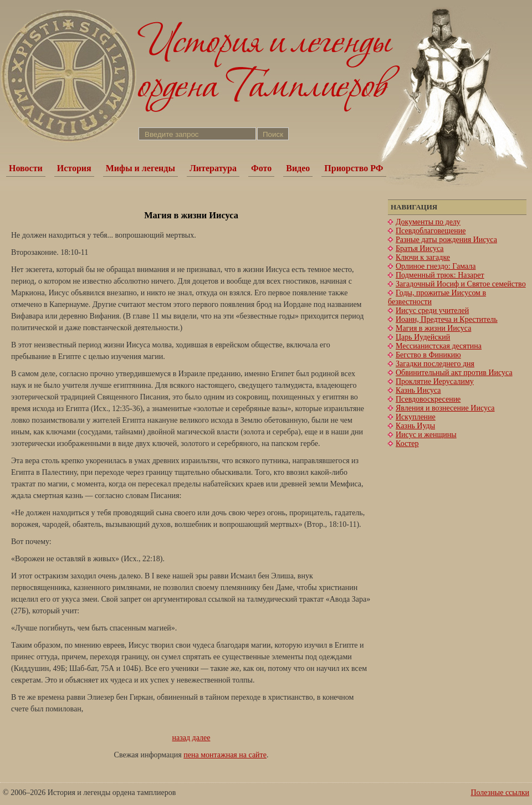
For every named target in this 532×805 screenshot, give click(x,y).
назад (181, 738)
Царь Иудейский (423, 337)
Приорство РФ (354, 168)
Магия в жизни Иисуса (433, 328)
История (74, 168)
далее (201, 738)
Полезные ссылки (500, 793)
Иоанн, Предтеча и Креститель (447, 319)
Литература (213, 168)
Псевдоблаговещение (431, 231)
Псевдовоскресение (428, 399)
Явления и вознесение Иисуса (445, 408)
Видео (298, 168)
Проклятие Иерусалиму (435, 381)
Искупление (416, 417)
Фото (261, 168)
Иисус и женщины (426, 435)
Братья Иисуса (420, 248)
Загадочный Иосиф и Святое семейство (461, 284)
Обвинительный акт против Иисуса (454, 373)
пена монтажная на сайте (225, 755)
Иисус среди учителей (432, 311)
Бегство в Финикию (428, 355)
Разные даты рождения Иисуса (446, 240)
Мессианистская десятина (439, 346)
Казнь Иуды (415, 426)
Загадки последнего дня (435, 364)
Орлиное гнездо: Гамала (436, 266)
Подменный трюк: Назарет (440, 275)
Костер (407, 443)
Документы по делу (428, 222)
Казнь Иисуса (418, 390)
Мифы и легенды (140, 168)
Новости (26, 168)
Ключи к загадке (423, 257)
